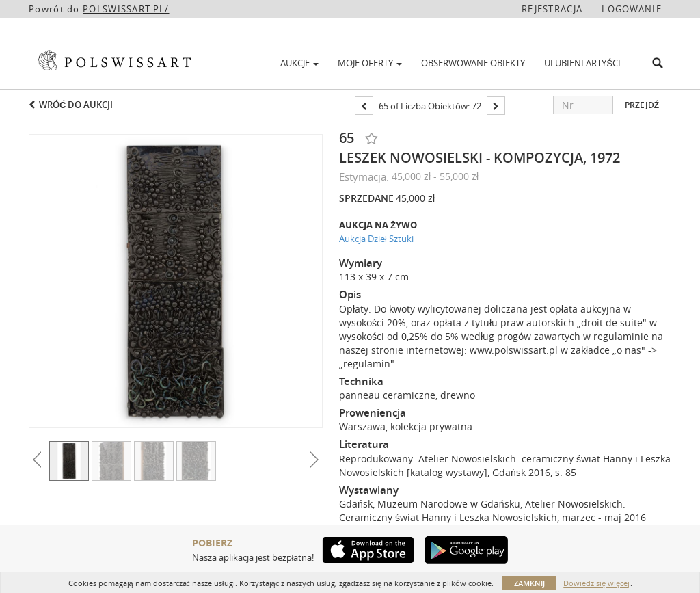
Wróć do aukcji (76, 105)
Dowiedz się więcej (596, 583)
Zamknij (529, 583)
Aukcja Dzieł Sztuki (376, 239)
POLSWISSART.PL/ (126, 9)
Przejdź (642, 105)
